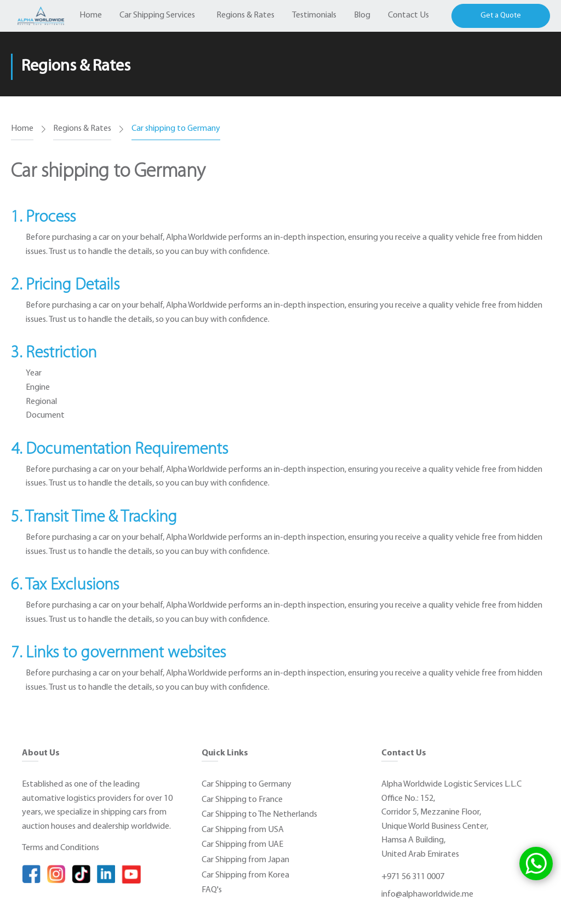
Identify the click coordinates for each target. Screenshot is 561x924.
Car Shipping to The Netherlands (259, 815)
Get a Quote (501, 16)
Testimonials (314, 15)
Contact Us (408, 15)
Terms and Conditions (61, 848)
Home (91, 15)
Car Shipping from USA (243, 830)
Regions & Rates (245, 15)
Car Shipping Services (157, 15)
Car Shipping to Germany (247, 784)
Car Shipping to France (242, 800)
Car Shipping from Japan (245, 860)
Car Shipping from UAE (242, 845)
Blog (362, 15)
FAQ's (212, 890)
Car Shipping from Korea (245, 875)
